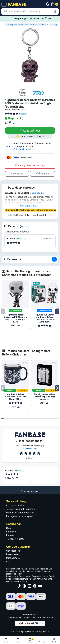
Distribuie (17, 174)
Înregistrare (12, 554)
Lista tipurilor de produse (38, 632)
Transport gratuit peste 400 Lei (30, 19)
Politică (25, 227)
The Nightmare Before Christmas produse (34, 25)
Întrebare (43, 174)
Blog (9, 528)
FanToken (11, 532)
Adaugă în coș (30, 131)
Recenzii (11, 535)
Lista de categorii (19, 632)
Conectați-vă (13, 551)
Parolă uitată (13, 558)
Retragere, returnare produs (21, 516)
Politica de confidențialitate (21, 513)
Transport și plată (15, 539)
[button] (30, 259)
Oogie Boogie (37, 193)
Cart (9, 562)
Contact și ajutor (15, 505)
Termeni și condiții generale (21, 509)
